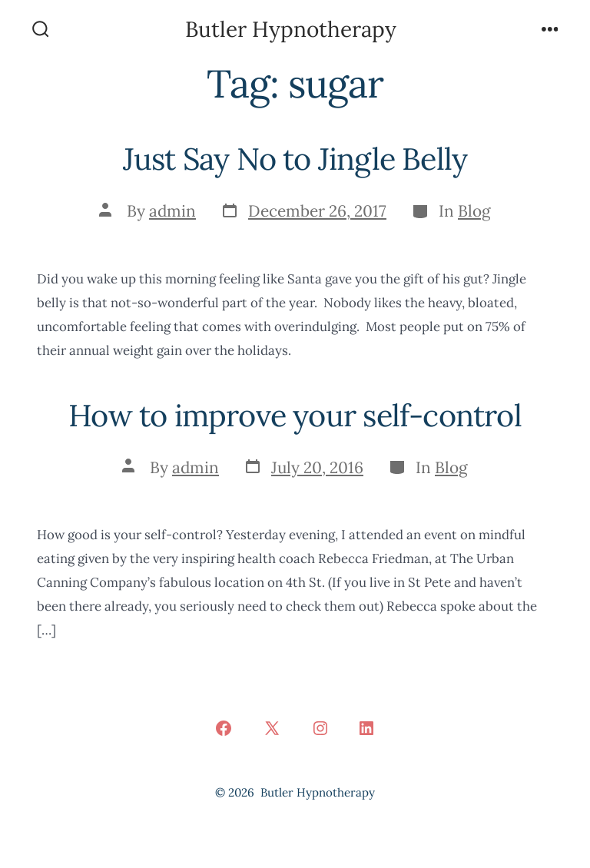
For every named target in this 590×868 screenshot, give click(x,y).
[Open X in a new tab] (272, 728)
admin (172, 211)
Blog (474, 211)
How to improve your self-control (295, 415)
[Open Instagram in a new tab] (320, 728)
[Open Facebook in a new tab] (224, 728)
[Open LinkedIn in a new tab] (366, 728)
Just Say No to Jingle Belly (295, 159)
